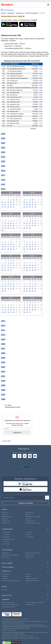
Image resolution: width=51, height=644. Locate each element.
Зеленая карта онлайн (8, 602)
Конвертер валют (30, 521)
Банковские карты (7, 517)
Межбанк (5, 519)
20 (3, 204)
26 (30, 207)
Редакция (5, 576)
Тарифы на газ (6, 521)
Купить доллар (30, 555)
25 (27, 207)
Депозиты (28, 519)
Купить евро (5, 557)
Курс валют (5, 512)
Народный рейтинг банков (33, 523)
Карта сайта (7, 441)
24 (14, 204)
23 (11, 204)
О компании (5, 574)
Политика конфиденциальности (11, 581)
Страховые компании (8, 607)
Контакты (28, 574)
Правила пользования (32, 579)
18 (27, 204)
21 (5, 204)
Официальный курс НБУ (13, 407)
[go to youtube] (35, 456)
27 (3, 207)
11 (16, 200)
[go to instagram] (30, 456)
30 (11, 207)
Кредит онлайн (6, 523)
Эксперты (5, 579)
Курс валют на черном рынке (10, 555)
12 (30, 202)
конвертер (33, 129)
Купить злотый (30, 557)
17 (14, 202)
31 (14, 207)
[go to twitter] (25, 456)
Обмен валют (6, 553)
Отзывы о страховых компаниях (35, 602)
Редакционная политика (32, 581)
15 (8, 202)
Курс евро (5, 515)
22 (8, 204)
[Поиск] (47, 498)
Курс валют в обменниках (33, 553)
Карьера (28, 576)
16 (11, 202)
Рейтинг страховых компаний (10, 605)
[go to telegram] (20, 456)
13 (3, 202)
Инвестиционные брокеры (33, 517)
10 (14, 200)
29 (8, 207)
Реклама (4, 590)
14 (5, 202)
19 (30, 204)
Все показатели (9, 10)
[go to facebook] (14, 456)
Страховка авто (30, 605)
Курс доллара (29, 512)
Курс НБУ (28, 515)
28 (5, 207)
